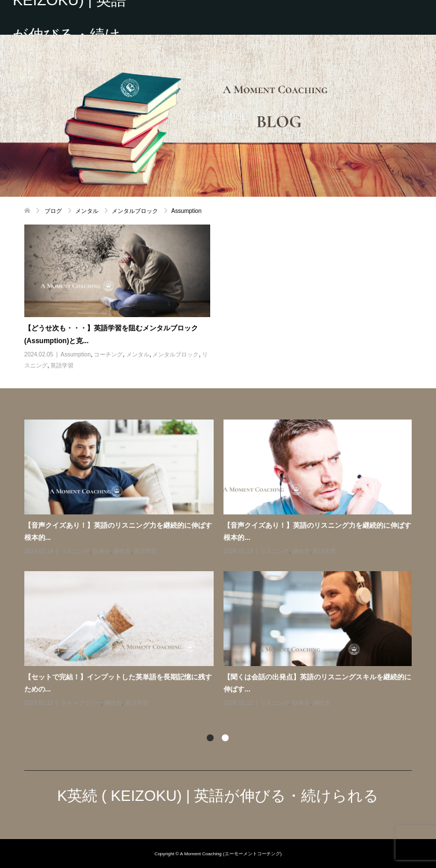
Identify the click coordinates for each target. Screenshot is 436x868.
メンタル (138, 354)
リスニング (75, 551)
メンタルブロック (175, 354)
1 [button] (210, 738)
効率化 (101, 551)
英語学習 (62, 365)
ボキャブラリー (81, 703)
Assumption (76, 354)
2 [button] (225, 738)
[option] (224, 564)
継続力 (122, 551)
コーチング (108, 354)
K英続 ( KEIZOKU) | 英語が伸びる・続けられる (69, 17)
